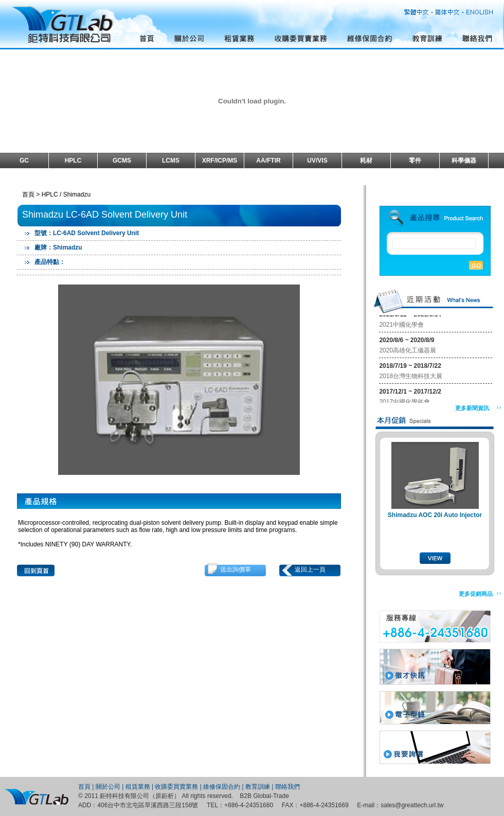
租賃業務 (138, 787)
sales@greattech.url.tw (412, 805)
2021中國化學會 (401, 326)
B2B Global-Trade (264, 796)
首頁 (84, 787)
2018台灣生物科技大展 (411, 377)
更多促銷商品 (476, 594)
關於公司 (108, 787)
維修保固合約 (222, 787)
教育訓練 (258, 787)
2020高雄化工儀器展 (408, 351)
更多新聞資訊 (472, 408)
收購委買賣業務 (176, 787)
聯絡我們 (287, 787)
